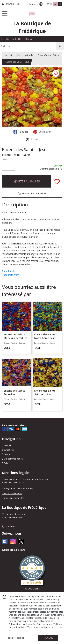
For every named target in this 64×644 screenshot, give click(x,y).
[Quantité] (8, 167)
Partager (21, 132)
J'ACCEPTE (48, 638)
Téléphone (9, 527)
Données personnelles (13, 498)
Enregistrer (42, 132)
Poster (32, 139)
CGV (5, 463)
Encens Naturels (25, 55)
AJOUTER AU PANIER (27, 181)
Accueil (9, 55)
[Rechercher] (60, 46)
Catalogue (8, 450)
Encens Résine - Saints (48, 55)
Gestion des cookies (12, 493)
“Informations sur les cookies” (23, 624)
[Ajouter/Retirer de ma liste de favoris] (57, 181)
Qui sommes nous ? (12, 459)
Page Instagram (11, 275)
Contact (33, 4)
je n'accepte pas (16, 638)
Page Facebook (10, 271)
